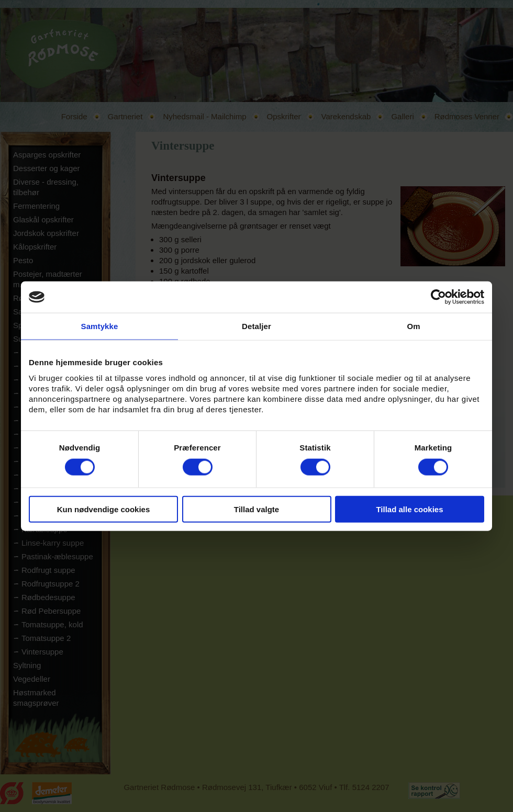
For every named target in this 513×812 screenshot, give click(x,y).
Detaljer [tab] (256, 326)
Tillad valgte (256, 509)
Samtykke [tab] (100, 326)
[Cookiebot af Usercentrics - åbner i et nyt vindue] (438, 297)
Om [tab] (413, 326)
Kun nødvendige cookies (104, 509)
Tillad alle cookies (409, 509)
